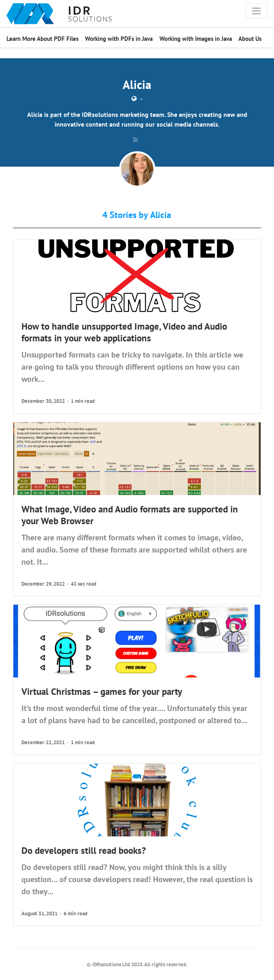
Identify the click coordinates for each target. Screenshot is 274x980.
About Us (250, 39)
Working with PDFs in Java (119, 39)
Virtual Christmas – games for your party (102, 691)
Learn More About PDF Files (42, 39)
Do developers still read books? (84, 850)
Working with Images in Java (196, 39)
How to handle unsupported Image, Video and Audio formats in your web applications (124, 332)
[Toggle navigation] (257, 11)
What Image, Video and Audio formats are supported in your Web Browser (130, 515)
